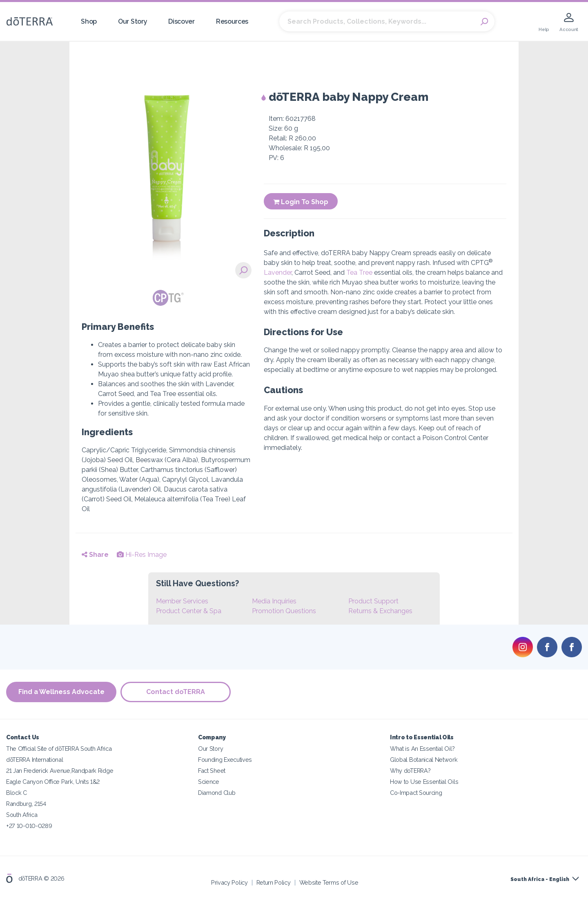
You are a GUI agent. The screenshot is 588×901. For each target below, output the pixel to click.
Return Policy (274, 882)
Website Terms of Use (329, 882)
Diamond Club (217, 793)
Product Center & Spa (189, 611)
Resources (232, 21)
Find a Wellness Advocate (61, 692)
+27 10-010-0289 (29, 826)
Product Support (373, 601)
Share (95, 555)
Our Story (133, 21)
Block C (17, 793)
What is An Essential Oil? (422, 749)
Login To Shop (301, 202)
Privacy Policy (229, 882)
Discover (182, 21)
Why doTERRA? (410, 771)
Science (209, 782)
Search (484, 22)
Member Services (182, 601)
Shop (89, 21)
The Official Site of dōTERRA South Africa (59, 749)
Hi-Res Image (142, 555)
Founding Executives (225, 760)
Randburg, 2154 (26, 804)
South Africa (22, 815)
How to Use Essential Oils (424, 782)
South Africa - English (540, 879)
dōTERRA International (35, 760)
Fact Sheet (212, 771)
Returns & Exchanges (380, 611)
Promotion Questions (284, 611)
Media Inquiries (274, 601)
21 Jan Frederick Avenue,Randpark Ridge (60, 771)
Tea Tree (359, 273)
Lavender (278, 273)
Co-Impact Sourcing (416, 793)
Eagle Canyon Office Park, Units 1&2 (53, 782)
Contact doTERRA (176, 692)
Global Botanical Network (424, 760)
